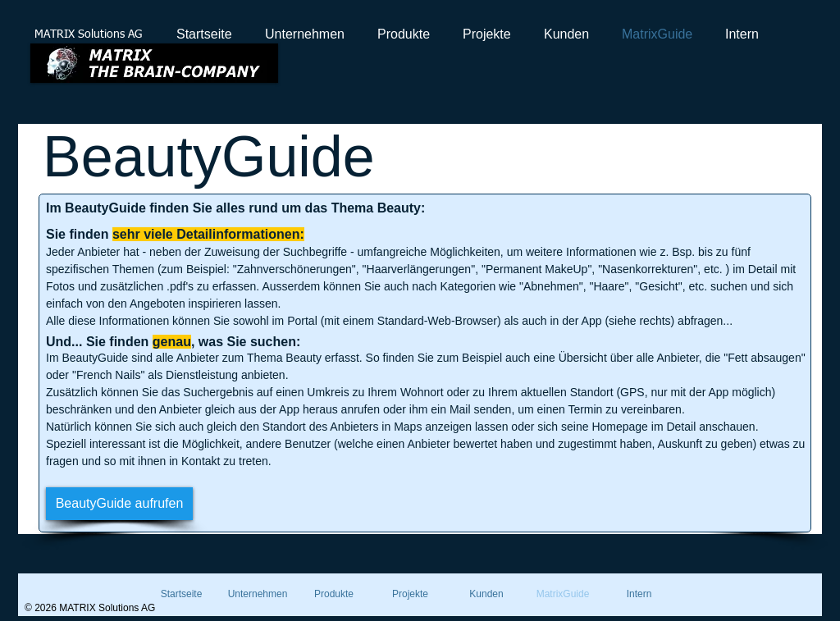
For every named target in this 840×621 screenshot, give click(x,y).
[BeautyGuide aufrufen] (119, 504)
